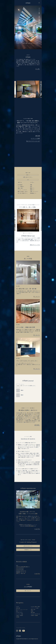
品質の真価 (38, 136)
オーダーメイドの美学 (35, 138)
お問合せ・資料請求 (20, 615)
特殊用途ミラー (33, 193)
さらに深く (38, 69)
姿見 (31, 186)
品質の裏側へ (37, 425)
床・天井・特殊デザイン (23, 193)
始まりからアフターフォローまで (33, 141)
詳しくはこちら (37, 296)
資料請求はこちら (28, 550)
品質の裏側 (33, 612)
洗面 (31, 185)
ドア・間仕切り (21, 186)
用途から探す (33, 610)
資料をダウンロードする (35, 245)
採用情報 (18, 617)
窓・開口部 (20, 185)
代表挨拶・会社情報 (34, 615)
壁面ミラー (32, 188)
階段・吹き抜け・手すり (23, 192)
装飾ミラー (32, 190)
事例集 (32, 611)
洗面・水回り (20, 188)
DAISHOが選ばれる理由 (35, 607)
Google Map (37, 529)
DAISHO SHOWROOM (35, 614)
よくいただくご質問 (20, 614)
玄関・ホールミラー (34, 192)
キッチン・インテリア (22, 190)
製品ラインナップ (19, 611)
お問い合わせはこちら (28, 546)
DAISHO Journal (19, 612)
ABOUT (18, 607)
